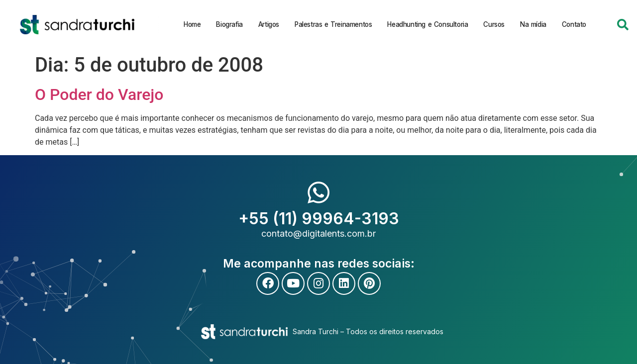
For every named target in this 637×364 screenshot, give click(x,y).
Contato (574, 24)
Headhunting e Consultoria (427, 24)
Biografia (229, 24)
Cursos (494, 24)
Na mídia (533, 24)
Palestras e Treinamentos (333, 24)
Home (192, 24)
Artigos (268, 24)
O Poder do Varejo (99, 94)
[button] (623, 25)
